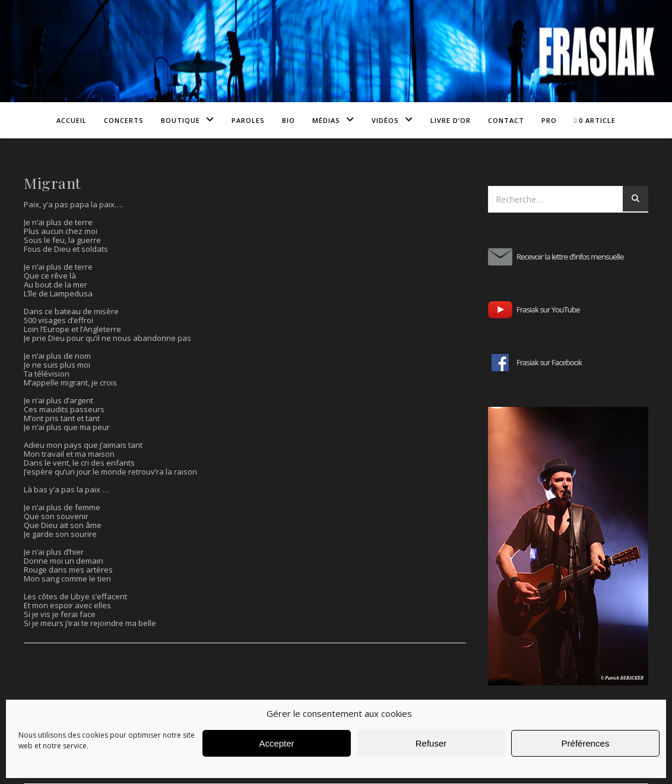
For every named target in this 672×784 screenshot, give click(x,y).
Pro (549, 120)
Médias (326, 120)
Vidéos (385, 120)
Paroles (248, 120)
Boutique (180, 120)
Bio (289, 120)
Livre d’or (451, 120)
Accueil (72, 120)
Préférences (586, 743)
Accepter (276, 743)
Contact (506, 120)
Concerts (124, 120)
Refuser (431, 743)
